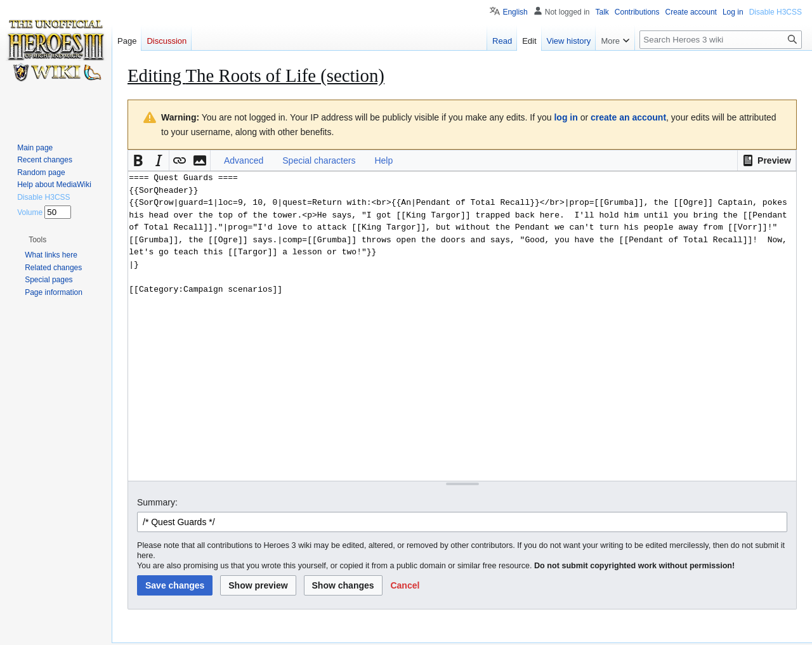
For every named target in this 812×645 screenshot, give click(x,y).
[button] (767, 160)
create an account (628, 117)
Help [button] (383, 160)
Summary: (157, 502)
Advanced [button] (244, 160)
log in (566, 117)
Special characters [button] (319, 160)
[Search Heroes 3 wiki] (721, 40)
